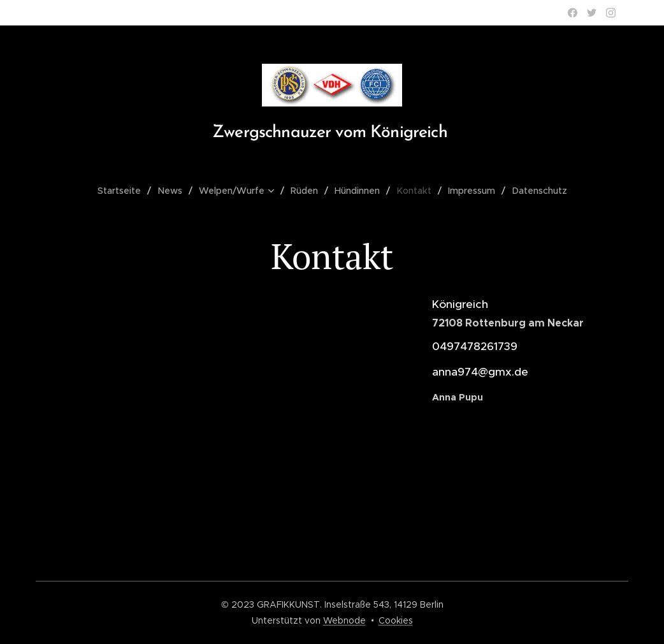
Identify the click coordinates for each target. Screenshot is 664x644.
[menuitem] (126, 191)
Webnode (344, 620)
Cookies (396, 620)
